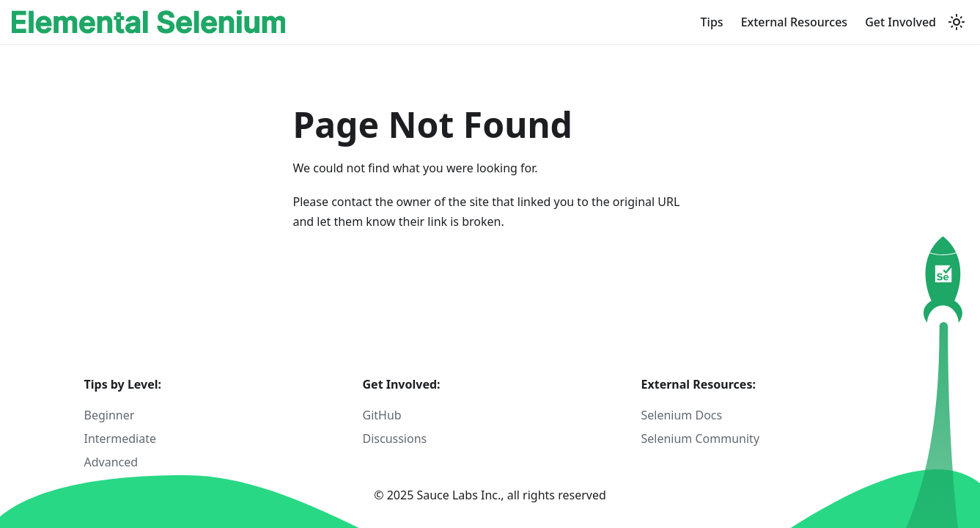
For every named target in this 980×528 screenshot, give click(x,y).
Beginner (110, 415)
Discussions (395, 439)
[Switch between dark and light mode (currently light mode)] (957, 22)
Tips (712, 22)
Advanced (111, 462)
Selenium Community (701, 439)
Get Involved (900, 22)
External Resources (795, 22)
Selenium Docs (682, 415)
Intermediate (120, 439)
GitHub (382, 415)
